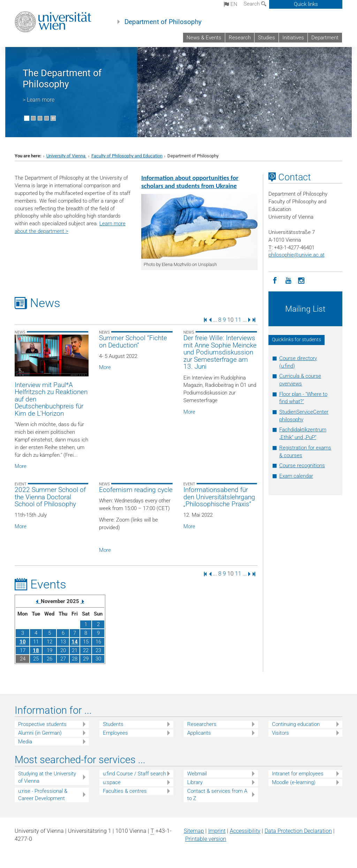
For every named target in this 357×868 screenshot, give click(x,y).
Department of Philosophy (163, 22)
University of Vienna (66, 156)
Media (25, 742)
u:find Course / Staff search (134, 774)
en (231, 4)
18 (36, 650)
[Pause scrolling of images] (53, 118)
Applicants (199, 733)
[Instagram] (302, 280)
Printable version (206, 839)
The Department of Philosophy (62, 79)
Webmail (197, 774)
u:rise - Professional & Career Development (43, 795)
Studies (267, 38)
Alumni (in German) (40, 733)
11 (238, 319)
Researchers (202, 724)
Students (113, 724)
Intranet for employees (298, 774)
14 (75, 642)
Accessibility (245, 831)
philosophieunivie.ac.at (297, 255)
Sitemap (194, 831)
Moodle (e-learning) (294, 782)
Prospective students (42, 724)
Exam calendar (296, 476)
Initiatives (293, 38)
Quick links (306, 4)
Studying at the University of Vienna (47, 777)
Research (240, 38)
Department (325, 38)
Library (195, 782)
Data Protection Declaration (298, 831)
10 (23, 642)
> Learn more (39, 100)
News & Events (204, 38)
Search (255, 4)
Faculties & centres (125, 791)
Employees (115, 733)
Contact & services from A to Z (217, 795)
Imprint (217, 831)
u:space (112, 782)
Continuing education (296, 724)
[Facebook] (275, 280)
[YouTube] (288, 280)
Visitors (280, 733)
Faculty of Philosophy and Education (127, 156)
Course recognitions (302, 466)
